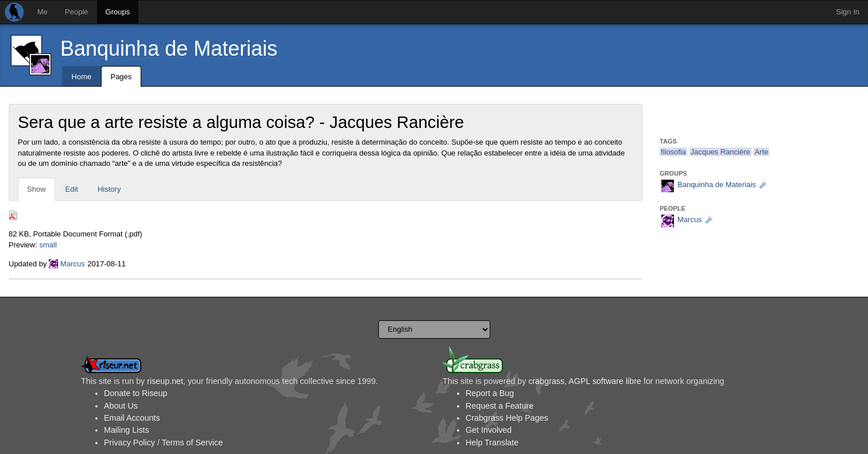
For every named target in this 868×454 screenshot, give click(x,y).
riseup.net (165, 381)
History (109, 189)
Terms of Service (192, 443)
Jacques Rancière (720, 152)
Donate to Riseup (135, 393)
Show (36, 189)
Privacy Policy (129, 443)
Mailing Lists (127, 430)
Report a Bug (490, 393)
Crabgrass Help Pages (507, 418)
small (48, 245)
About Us (121, 406)
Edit (72, 189)
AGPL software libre (605, 381)
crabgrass (546, 381)
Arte (761, 152)
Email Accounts (132, 418)
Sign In (848, 12)
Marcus (73, 264)
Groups (118, 12)
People (76, 12)
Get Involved (489, 430)
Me (42, 12)
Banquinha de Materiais (169, 48)
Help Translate (492, 443)
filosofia (673, 152)
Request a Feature (499, 406)
